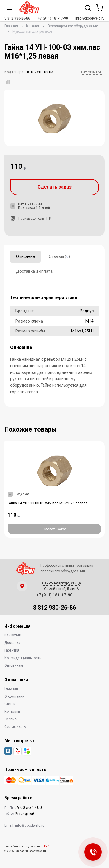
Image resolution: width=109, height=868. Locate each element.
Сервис (10, 719)
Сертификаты (15, 727)
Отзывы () (59, 256)
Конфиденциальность (23, 658)
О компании (14, 696)
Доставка (12, 643)
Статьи (10, 704)
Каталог (33, 26)
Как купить (13, 635)
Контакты (12, 712)
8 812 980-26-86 (17, 18)
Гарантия (12, 650)
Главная (11, 26)
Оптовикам (14, 665)
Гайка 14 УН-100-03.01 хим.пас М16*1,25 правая (48, 503)
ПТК (48, 219)
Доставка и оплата (34, 271)
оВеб (46, 846)
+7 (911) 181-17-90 (53, 18)
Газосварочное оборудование (73, 26)
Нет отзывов (91, 72)
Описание (25, 256)
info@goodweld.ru (90, 18)
